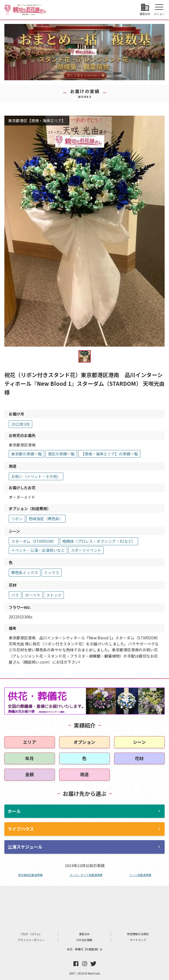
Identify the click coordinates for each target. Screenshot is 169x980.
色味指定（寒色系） (46, 519)
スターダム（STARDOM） (34, 541)
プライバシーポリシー (31, 940)
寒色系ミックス (25, 572)
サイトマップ (138, 940)
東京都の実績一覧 (26, 454)
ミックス (52, 572)
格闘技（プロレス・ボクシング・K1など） (99, 541)
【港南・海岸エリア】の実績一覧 (109, 454)
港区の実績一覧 (61, 454)
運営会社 (84, 934)
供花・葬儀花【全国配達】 (85, 949)
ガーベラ (32, 595)
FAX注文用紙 (84, 940)
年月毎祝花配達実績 (30, 875)
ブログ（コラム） (31, 934)
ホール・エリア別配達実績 (86, 875)
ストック (54, 595)
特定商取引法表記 (138, 934)
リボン (17, 519)
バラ (15, 595)
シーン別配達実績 (140, 875)
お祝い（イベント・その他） (36, 476)
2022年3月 (20, 424)
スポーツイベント (86, 550)
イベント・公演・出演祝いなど (38, 550)
